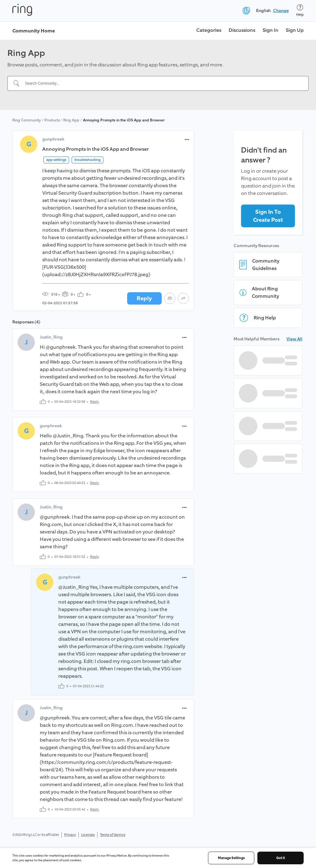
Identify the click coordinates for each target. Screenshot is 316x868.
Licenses (88, 835)
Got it (281, 858)
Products (52, 120)
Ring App (71, 120)
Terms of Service (113, 835)
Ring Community (27, 120)
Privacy (70, 835)
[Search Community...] (162, 83)
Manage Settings (231, 858)
